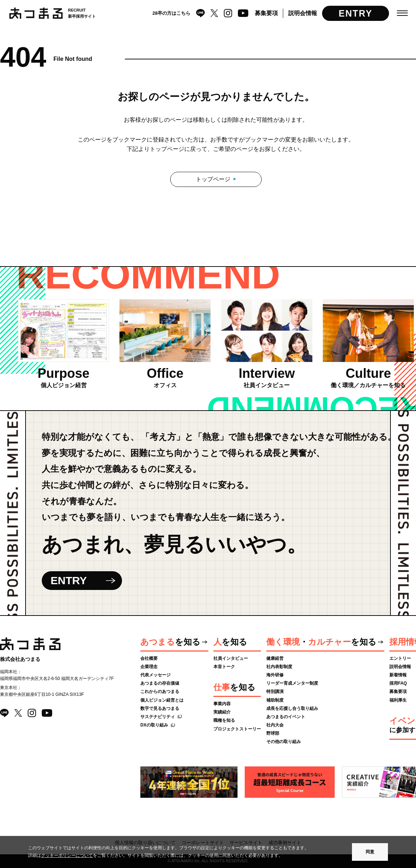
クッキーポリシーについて (67, 855)
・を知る (321, 642)
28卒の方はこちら (171, 13)
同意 (370, 852)
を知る (170, 642)
